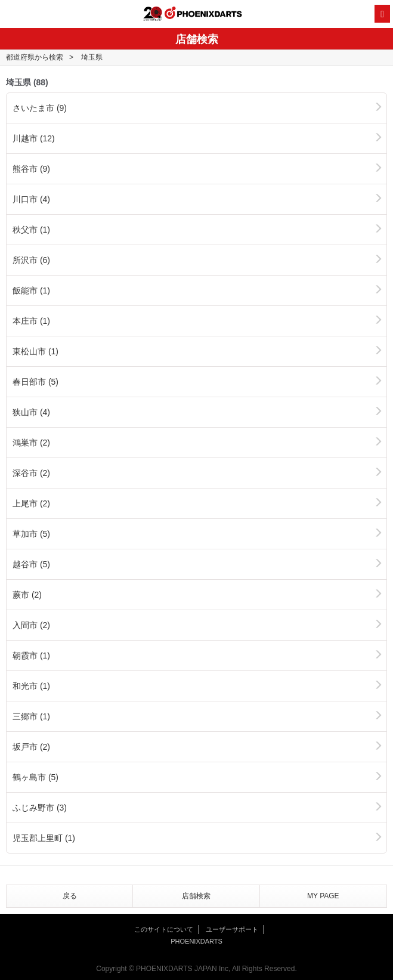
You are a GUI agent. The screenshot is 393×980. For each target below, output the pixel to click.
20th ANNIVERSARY (153, 14)
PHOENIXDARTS (203, 14)
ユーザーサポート (232, 929)
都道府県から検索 (35, 57)
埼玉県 (92, 57)
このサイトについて (164, 929)
